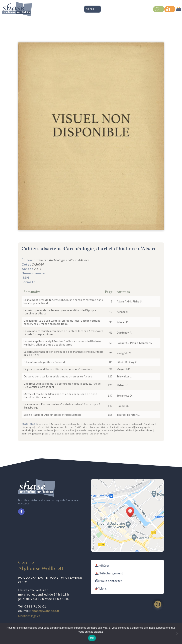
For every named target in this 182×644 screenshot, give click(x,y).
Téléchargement (111, 573)
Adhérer (104, 566)
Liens (103, 588)
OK (92, 638)
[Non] (177, 633)
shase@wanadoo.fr (46, 611)
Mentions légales (29, 616)
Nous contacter (111, 581)
